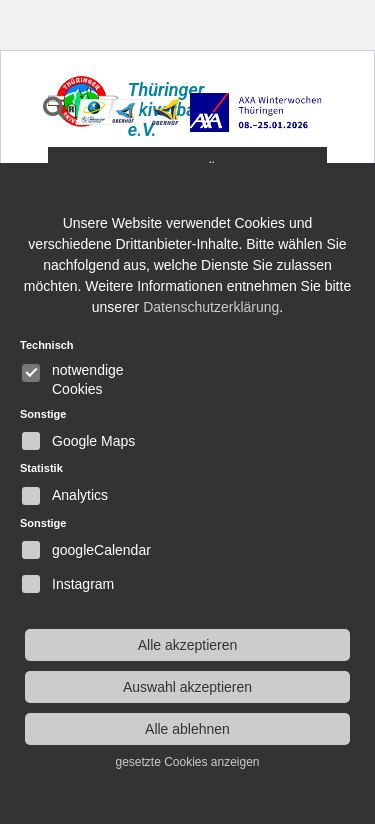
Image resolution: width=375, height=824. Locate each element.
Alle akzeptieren (188, 645)
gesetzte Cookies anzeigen (187, 762)
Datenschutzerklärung (211, 307)
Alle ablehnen (187, 729)
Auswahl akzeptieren (187, 687)
